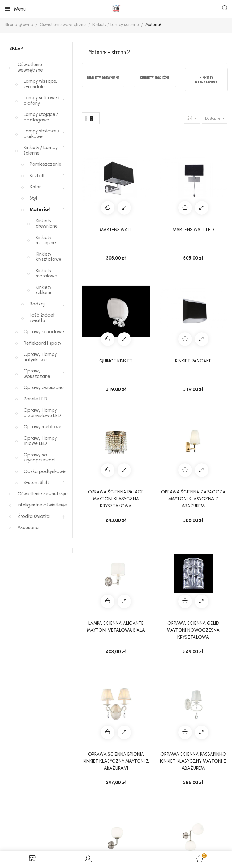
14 (212, 671)
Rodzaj (37, 304)
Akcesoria (28, 528)
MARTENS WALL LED (135, 188)
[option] (103, 77)
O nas (163, 822)
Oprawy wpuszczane (37, 374)
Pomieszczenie (45, 164)
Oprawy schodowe (44, 332)
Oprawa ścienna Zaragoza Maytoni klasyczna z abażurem (135, 280)
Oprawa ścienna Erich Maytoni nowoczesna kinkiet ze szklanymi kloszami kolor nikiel (213, 365)
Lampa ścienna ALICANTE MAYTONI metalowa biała (174, 280)
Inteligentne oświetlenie (42, 505)
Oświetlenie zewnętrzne (43, 494)
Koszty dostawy (129, 822)
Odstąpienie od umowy (180, 812)
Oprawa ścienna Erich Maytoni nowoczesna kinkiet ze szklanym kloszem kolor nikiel (174, 365)
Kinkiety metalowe (46, 274)
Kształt (37, 176)
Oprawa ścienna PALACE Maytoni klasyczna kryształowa (97, 280)
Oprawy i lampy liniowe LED (40, 441)
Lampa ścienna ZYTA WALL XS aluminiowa (174, 535)
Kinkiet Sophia (135, 528)
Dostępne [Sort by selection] (213, 119)
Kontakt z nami (196, 822)
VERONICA (135, 610)
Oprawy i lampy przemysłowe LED (42, 413)
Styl (33, 199)
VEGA (97, 610)
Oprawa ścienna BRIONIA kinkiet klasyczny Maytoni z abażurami (97, 365)
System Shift (36, 483)
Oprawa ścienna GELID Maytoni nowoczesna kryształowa (213, 280)
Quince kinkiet (174, 188)
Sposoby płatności (40, 822)
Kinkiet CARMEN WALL (213, 447)
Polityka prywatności (123, 812)
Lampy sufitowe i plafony (41, 101)
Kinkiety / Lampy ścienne (41, 151)
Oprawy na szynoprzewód (39, 458)
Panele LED (35, 399)
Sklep (16, 49)
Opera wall (213, 525)
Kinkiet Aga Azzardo (135, 443)
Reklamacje (76, 812)
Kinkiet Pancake (213, 188)
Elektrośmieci (86, 822)
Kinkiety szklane (43, 290)
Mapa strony (116, 832)
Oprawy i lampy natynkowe (40, 357)
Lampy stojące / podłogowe (41, 117)
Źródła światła (34, 517)
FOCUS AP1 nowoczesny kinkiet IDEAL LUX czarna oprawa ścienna (213, 621)
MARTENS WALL (97, 188)
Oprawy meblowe (42, 427)
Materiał (40, 210)
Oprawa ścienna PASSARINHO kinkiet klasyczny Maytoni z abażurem (135, 365)
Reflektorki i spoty (42, 343)
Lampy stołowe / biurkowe (42, 134)
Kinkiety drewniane (47, 224)
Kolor (35, 187)
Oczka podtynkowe (45, 472)
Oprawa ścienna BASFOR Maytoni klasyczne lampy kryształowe (174, 621)
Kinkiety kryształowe (48, 257)
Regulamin (41, 812)
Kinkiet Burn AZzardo (174, 443)
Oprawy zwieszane (44, 388)
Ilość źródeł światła (42, 318)
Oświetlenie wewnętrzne (30, 68)
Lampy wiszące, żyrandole (40, 84)
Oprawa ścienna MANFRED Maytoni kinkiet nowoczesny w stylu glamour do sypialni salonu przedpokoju (97, 451)
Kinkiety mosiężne (46, 241)
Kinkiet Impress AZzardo (97, 532)
